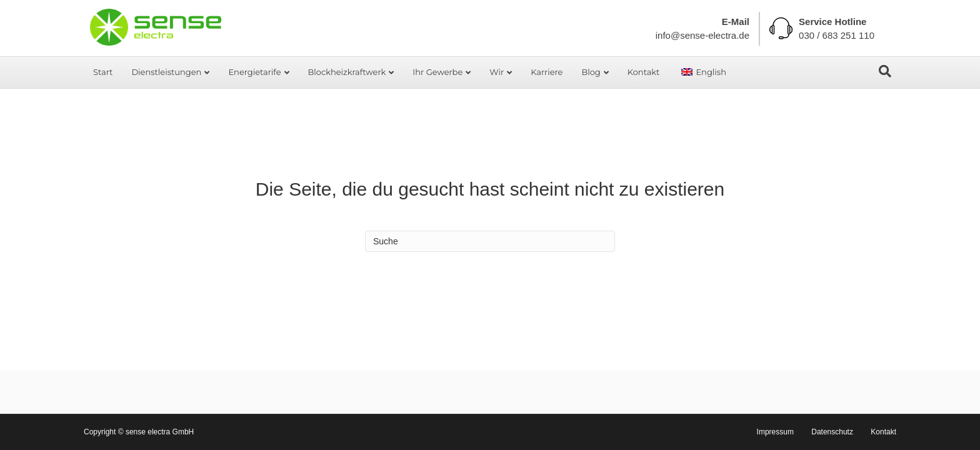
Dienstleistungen (166, 72)
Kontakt (644, 72)
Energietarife (254, 72)
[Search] (885, 71)
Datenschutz (832, 432)
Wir (497, 72)
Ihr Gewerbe (437, 72)
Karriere (547, 72)
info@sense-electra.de (702, 35)
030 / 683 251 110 (837, 35)
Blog (591, 72)
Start (103, 72)
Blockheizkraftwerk (347, 72)
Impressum (775, 432)
